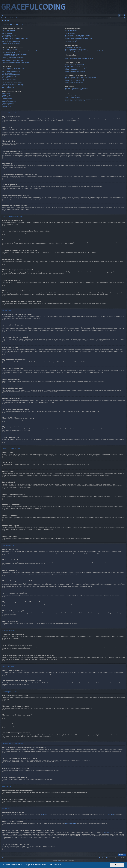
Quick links (3, 15)
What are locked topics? (8, 105)
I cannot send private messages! (73, 48)
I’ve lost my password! (8, 40)
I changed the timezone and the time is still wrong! (15, 54)
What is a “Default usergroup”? (73, 40)
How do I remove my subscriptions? (74, 82)
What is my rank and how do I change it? (12, 61)
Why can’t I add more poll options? (11, 75)
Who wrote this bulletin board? (72, 96)
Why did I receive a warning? (9, 81)
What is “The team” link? (71, 42)
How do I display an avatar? (9, 59)
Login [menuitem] (122, 15)
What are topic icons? (7, 106)
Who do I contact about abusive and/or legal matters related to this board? (84, 99)
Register (16, 18)
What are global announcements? (10, 100)
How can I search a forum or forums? (74, 65)
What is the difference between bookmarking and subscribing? (81, 77)
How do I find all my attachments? (73, 90)
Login (10, 18)
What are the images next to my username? (13, 57)
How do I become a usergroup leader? (74, 37)
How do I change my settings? (10, 49)
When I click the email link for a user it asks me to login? (16, 62)
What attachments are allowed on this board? (76, 88)
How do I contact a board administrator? (75, 101)
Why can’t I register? (7, 34)
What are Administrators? (71, 30)
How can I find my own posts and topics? (75, 71)
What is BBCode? (6, 94)
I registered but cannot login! (9, 35)
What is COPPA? (6, 32)
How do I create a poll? (8, 73)
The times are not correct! (8, 53)
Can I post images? (7, 98)
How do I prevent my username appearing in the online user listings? (19, 51)
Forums (8, 15)
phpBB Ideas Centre (71, 824)
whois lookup (107, 833)
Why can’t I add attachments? (9, 79)
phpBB (35, 263)
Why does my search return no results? (75, 66)
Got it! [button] (117, 865)
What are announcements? (9, 102)
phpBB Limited (44, 815)
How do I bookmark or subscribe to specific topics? (78, 79)
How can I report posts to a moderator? (12, 83)
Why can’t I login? (6, 37)
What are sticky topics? (8, 103)
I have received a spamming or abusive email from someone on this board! (84, 51)
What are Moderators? (70, 32)
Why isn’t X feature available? (72, 97)
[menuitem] (119, 15)
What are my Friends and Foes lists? (74, 57)
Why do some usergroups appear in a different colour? (79, 38)
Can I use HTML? (6, 95)
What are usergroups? (70, 34)
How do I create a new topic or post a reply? (13, 68)
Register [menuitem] (125, 15)
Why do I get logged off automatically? (12, 42)
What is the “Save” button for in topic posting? (14, 84)
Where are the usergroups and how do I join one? (77, 35)
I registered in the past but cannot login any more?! (15, 38)
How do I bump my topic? (8, 88)
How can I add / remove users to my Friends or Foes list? (79, 59)
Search (4, 18)
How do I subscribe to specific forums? (75, 80)
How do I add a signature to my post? (11, 71)
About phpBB (111, 815)
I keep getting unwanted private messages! (76, 49)
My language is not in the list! (9, 56)
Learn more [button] (57, 865)
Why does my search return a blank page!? (76, 68)
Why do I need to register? (9, 30)
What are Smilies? (7, 97)
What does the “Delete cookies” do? (11, 43)
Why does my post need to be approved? (12, 86)
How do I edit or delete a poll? (10, 76)
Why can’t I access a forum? (9, 78)
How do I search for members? (73, 70)
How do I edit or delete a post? (10, 70)
